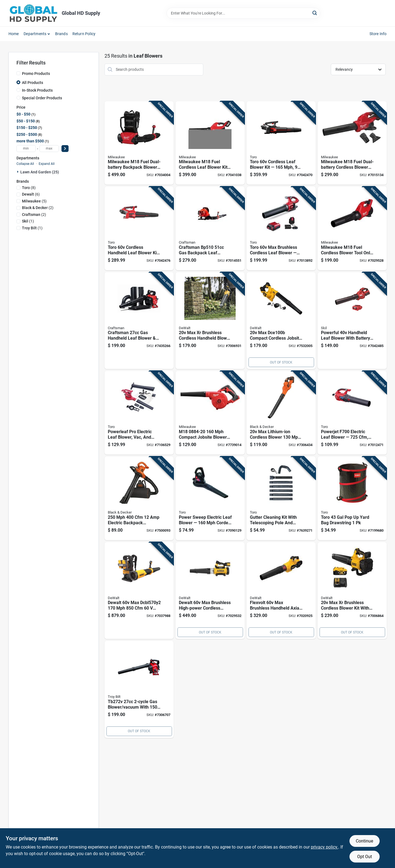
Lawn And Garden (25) (40, 172)
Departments (35, 34)
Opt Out (365, 857)
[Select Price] (65, 149)
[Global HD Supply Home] (33, 13)
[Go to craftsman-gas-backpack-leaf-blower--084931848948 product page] (210, 228)
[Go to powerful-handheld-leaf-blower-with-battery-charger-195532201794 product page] (352, 321)
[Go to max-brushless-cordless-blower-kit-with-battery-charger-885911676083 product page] (352, 591)
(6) (31, 194)
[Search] (315, 13)
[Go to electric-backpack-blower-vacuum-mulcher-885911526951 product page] (139, 498)
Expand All (47, 164)
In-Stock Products (37, 90)
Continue (364, 841)
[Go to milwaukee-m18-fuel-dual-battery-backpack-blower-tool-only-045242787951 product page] (139, 143)
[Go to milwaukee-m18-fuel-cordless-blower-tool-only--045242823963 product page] (352, 228)
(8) (29, 188)
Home (14, 34)
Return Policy (84, 34)
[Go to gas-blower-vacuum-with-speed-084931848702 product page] (139, 689)
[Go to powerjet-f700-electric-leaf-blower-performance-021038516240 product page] (352, 413)
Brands (61, 34)
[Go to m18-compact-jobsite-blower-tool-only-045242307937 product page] (210, 413)
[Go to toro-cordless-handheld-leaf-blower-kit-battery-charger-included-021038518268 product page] (139, 228)
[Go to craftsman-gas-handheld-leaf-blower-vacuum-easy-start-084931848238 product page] (139, 321)
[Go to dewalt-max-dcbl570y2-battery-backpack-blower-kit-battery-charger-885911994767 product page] (139, 591)
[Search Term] (243, 13)
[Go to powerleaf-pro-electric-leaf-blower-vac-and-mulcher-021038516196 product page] (139, 413)
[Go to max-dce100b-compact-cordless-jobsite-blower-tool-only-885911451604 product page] (281, 321)
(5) (34, 201)
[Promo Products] (18, 73)
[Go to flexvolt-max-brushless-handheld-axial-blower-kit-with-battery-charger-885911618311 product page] (281, 591)
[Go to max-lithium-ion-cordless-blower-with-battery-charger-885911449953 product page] (281, 413)
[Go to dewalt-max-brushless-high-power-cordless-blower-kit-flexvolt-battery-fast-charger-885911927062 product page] (210, 591)
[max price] (49, 149)
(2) (38, 208)
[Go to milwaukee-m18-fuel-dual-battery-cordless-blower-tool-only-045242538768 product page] (352, 143)
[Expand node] (18, 172)
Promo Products (36, 74)
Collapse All (25, 164)
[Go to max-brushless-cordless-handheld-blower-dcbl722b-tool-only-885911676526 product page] (210, 321)
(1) (28, 221)
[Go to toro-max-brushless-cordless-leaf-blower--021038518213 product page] (281, 228)
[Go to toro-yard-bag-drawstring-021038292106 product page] (352, 498)
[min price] (26, 149)
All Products (33, 83)
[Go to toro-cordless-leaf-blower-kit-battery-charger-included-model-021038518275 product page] (281, 143)
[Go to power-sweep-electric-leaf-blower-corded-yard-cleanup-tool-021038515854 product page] (210, 498)
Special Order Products (42, 98)
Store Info (378, 34)
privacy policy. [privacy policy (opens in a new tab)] (325, 847)
